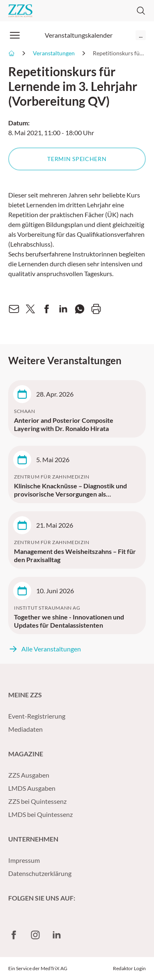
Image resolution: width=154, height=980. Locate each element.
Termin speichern (77, 159)
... (141, 35)
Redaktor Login (129, 968)
